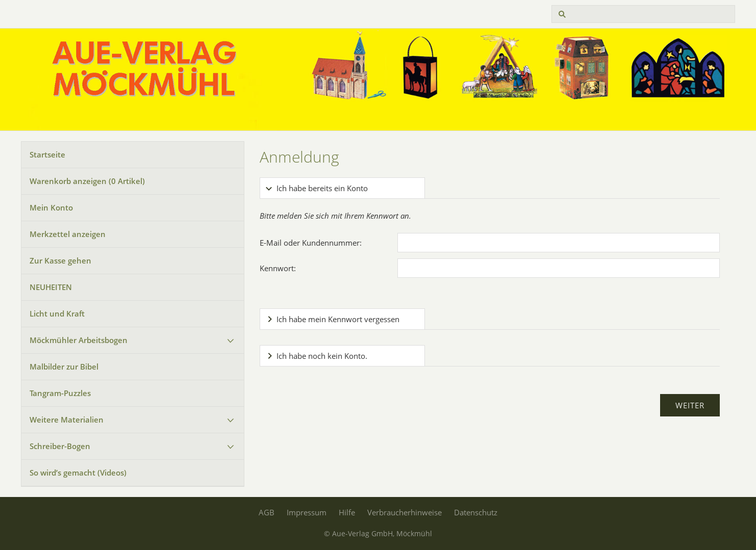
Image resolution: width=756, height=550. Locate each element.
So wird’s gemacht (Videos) (78, 473)
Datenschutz (476, 512)
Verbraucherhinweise (405, 512)
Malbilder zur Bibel (64, 366)
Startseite (47, 154)
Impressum (307, 512)
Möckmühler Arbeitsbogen (79, 340)
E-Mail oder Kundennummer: (311, 243)
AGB (267, 512)
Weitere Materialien (67, 420)
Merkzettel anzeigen (68, 234)
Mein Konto (51, 207)
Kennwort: (278, 268)
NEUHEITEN (51, 287)
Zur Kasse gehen (60, 260)
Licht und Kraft (57, 313)
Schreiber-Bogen (60, 446)
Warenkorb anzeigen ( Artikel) (87, 181)
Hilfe (347, 512)
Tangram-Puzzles (60, 393)
